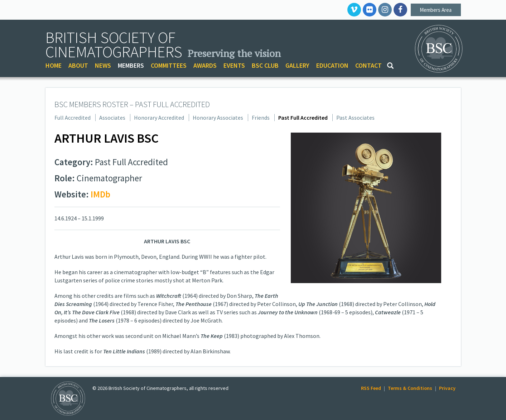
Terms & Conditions (410, 388)
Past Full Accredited (303, 118)
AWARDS (205, 65)
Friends (261, 118)
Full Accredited (73, 118)
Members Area (436, 10)
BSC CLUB (265, 65)
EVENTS (234, 65)
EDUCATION (332, 65)
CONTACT (368, 65)
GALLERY (297, 65)
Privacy (447, 388)
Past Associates (355, 118)
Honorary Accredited (159, 118)
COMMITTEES (169, 65)
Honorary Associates (218, 118)
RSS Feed (371, 388)
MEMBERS (131, 65)
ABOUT (78, 65)
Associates (112, 118)
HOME (54, 65)
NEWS (103, 65)
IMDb (100, 194)
